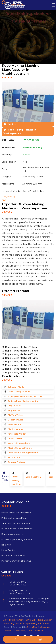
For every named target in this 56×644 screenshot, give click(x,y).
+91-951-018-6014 (12, 588)
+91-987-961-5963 (12, 591)
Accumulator (14, 457)
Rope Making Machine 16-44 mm (21, 369)
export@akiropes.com (14, 599)
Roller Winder (15, 425)
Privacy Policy (19, 631)
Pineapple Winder (17, 434)
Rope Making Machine (19, 392)
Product (11, 124)
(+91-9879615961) (32, 147)
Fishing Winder (16, 429)
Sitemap (7, 631)
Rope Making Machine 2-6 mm (20, 347)
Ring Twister (14, 406)
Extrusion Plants (16, 387)
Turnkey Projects (16, 462)
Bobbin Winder (15, 420)
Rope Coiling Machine (19, 443)
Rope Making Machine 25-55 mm (21, 372)
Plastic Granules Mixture (20, 448)
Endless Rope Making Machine (23, 401)
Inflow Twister (15, 439)
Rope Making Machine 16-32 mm (21, 365)
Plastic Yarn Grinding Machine (23, 453)
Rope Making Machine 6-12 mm (20, 354)
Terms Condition (35, 631)
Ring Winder (14, 410)
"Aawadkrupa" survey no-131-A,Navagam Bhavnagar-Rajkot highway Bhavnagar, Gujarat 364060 (23, 607)
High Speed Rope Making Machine (25, 396)
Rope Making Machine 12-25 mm (21, 362)
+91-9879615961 (31, 140)
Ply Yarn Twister (16, 415)
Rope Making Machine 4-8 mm (20, 351)
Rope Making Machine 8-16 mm (20, 358)
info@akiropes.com (13, 596)
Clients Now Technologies (38, 627)
